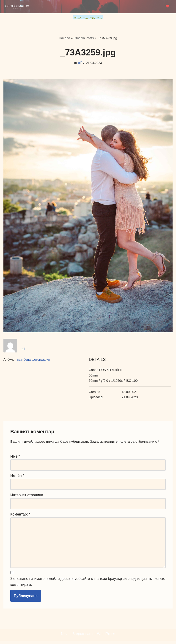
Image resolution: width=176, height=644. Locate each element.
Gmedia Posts (84, 38)
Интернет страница (27, 496)
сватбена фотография (33, 360)
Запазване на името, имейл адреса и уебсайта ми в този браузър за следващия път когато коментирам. (88, 585)
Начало (65, 38)
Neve (65, 637)
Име (15, 457)
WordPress (106, 637)
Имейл (17, 476)
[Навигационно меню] (167, 7)
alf (80, 63)
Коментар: (20, 516)
